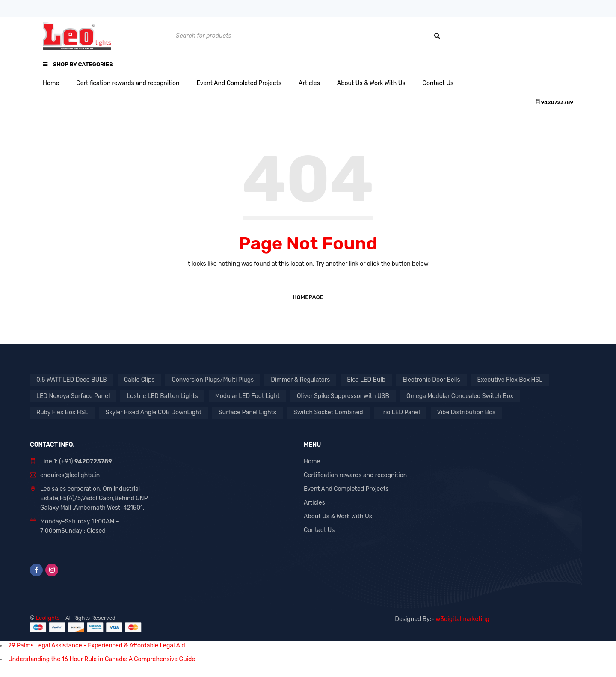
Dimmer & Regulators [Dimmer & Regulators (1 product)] (300, 380)
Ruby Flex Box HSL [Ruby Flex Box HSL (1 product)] (62, 412)
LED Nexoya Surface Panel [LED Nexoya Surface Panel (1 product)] (73, 396)
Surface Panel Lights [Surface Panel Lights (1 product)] (247, 412)
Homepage (308, 297)
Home (312, 462)
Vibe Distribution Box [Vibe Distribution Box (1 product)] (466, 412)
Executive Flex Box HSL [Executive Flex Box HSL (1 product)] (510, 380)
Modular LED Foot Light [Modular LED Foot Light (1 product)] (247, 396)
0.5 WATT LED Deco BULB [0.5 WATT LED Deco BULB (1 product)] (72, 380)
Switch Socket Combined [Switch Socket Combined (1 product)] (328, 412)
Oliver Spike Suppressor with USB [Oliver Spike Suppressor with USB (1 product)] (343, 396)
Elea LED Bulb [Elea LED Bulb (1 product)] (366, 380)
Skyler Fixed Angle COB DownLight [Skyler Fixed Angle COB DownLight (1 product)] (153, 412)
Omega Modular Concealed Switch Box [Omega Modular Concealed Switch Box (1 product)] (460, 396)
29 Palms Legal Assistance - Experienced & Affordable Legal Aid (97, 646)
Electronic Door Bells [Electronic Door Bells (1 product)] (431, 380)
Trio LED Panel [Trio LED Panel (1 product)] (400, 412)
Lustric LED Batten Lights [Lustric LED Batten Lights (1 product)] (162, 396)
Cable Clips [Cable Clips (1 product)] (139, 380)
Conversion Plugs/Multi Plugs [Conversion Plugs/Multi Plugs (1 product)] (213, 380)
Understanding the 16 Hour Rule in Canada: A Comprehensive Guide (102, 659)
